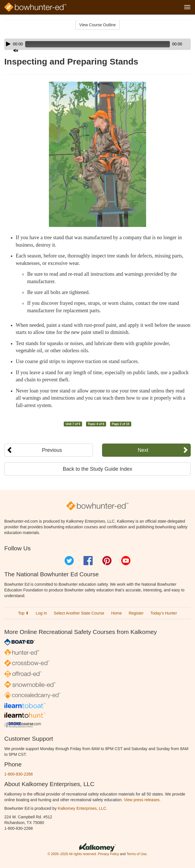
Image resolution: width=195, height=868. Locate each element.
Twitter (69, 561)
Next (143, 450)
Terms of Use (136, 854)
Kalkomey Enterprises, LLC (82, 808)
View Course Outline (97, 25)
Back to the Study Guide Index (97, 469)
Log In (41, 613)
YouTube (126, 561)
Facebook (88, 561)
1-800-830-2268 (19, 774)
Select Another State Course (79, 613)
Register (136, 613)
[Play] (8, 44)
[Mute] (16, 51)
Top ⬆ (23, 613)
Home (117, 613)
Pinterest (107, 561)
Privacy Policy (108, 854)
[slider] (98, 44)
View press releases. (142, 800)
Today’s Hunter (164, 613)
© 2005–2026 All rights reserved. (72, 854)
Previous (52, 450)
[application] (98, 44)
